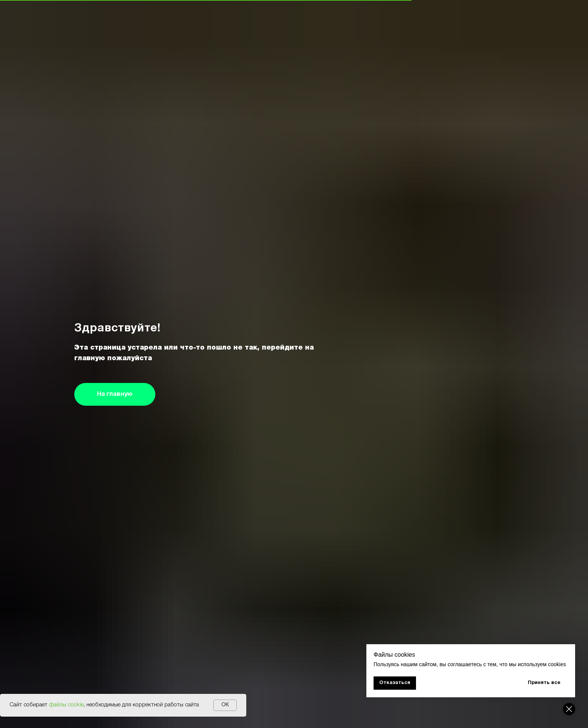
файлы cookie (66, 705)
